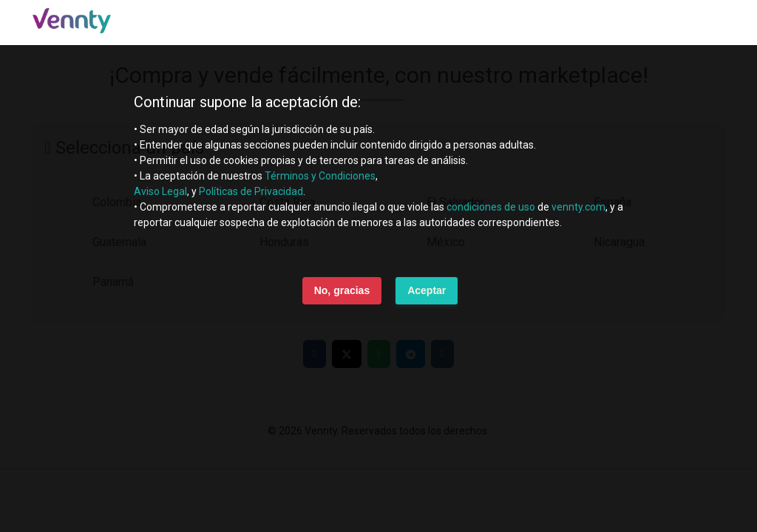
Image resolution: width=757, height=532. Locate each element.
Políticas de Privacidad (251, 191)
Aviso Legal (160, 191)
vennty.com (578, 207)
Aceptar (427, 290)
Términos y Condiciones (320, 176)
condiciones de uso (491, 207)
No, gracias (342, 290)
